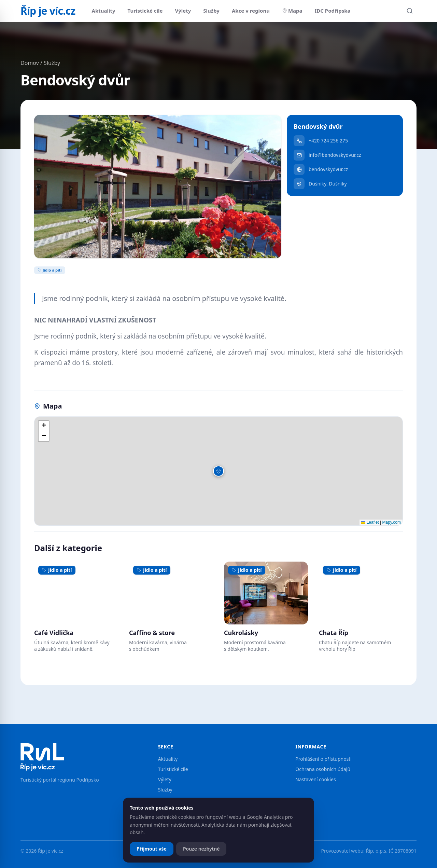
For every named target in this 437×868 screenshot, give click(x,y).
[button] (218, 471)
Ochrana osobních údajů (323, 769)
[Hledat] (410, 11)
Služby (211, 11)
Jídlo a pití (50, 270)
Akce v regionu (251, 11)
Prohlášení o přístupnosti (323, 759)
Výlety (183, 11)
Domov (30, 63)
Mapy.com (392, 522)
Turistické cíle (145, 11)
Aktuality (104, 11)
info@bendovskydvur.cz (327, 155)
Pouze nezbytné (201, 849)
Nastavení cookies (315, 779)
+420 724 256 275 (321, 141)
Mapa (292, 11)
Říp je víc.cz (48, 11)
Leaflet (370, 522)
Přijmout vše (152, 849)
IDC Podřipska (333, 11)
